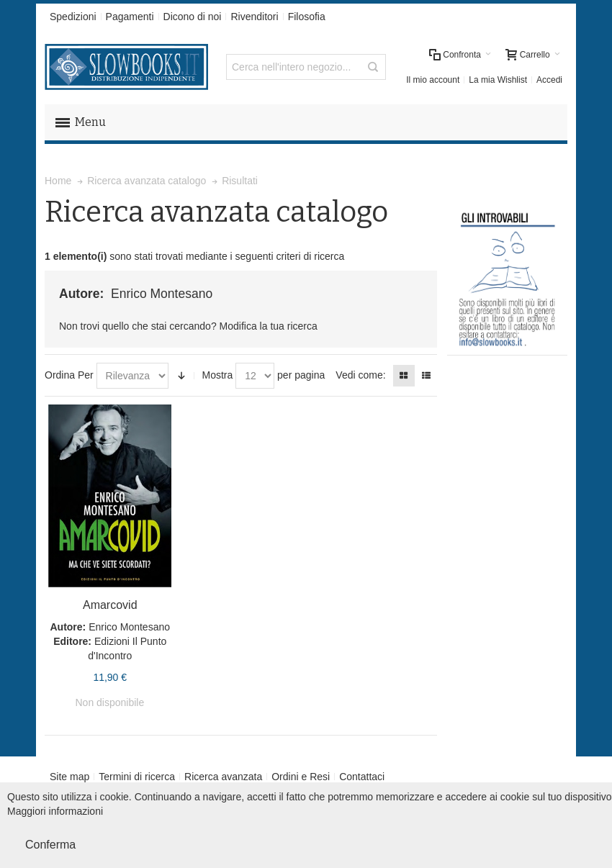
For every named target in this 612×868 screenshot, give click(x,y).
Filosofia (307, 17)
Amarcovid (110, 605)
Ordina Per (69, 375)
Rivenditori (254, 17)
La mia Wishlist (498, 80)
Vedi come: (360, 375)
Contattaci (362, 777)
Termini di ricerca (137, 777)
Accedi (549, 80)
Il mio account (433, 80)
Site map (69, 777)
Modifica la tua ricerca (269, 326)
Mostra (217, 375)
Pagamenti (130, 17)
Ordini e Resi (301, 777)
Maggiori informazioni (55, 811)
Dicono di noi (193, 17)
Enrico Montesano (129, 627)
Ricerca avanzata (223, 777)
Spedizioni (73, 17)
